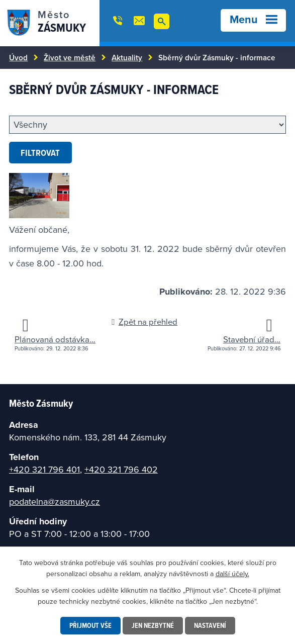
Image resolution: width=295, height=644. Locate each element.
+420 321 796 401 (44, 469)
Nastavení (210, 625)
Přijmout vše (90, 625)
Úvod (18, 57)
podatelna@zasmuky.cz (55, 501)
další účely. (232, 574)
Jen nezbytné (153, 625)
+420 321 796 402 (121, 469)
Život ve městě (70, 57)
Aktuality (127, 57)
